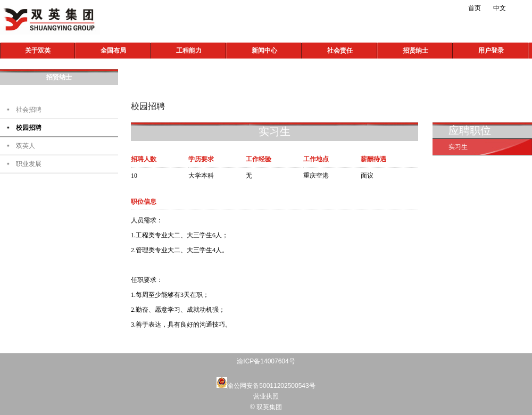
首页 (475, 8)
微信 (285, 8)
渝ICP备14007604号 (266, 361)
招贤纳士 (415, 51)
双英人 (26, 146)
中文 (500, 8)
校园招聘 (29, 128)
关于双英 (38, 51)
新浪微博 (263, 8)
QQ (306, 8)
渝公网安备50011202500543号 (271, 386)
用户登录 (491, 51)
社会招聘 (29, 110)
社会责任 (340, 51)
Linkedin (327, 8)
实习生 (458, 147)
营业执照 (266, 396)
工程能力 (189, 51)
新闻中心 (264, 51)
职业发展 (29, 164)
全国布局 (113, 51)
